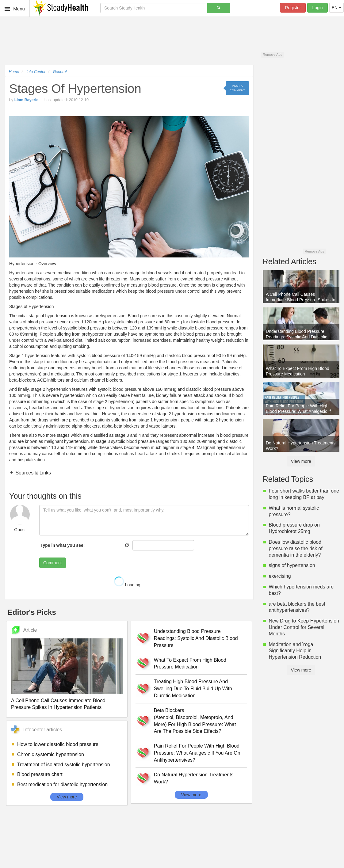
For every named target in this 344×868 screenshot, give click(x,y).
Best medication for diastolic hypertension (62, 784)
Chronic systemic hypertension (51, 754)
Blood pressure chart (40, 774)
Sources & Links (32, 473)
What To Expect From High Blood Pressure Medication (190, 664)
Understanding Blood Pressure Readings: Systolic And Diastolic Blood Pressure (196, 638)
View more (67, 797)
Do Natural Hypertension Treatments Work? (194, 778)
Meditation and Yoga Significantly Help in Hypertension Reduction (295, 651)
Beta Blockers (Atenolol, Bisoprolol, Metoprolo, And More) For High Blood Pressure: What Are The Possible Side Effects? (195, 721)
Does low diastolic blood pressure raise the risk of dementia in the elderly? (296, 548)
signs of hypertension (292, 565)
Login (317, 8)
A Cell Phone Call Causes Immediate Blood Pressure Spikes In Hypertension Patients (58, 704)
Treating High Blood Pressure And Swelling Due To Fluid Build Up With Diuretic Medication (193, 689)
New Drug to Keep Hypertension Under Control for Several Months (304, 627)
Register (293, 8)
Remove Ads (272, 55)
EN (336, 8)
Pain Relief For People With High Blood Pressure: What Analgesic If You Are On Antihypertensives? (197, 753)
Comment (53, 563)
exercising (280, 576)
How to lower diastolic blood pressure (58, 744)
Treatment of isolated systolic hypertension (64, 765)
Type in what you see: (63, 545)
